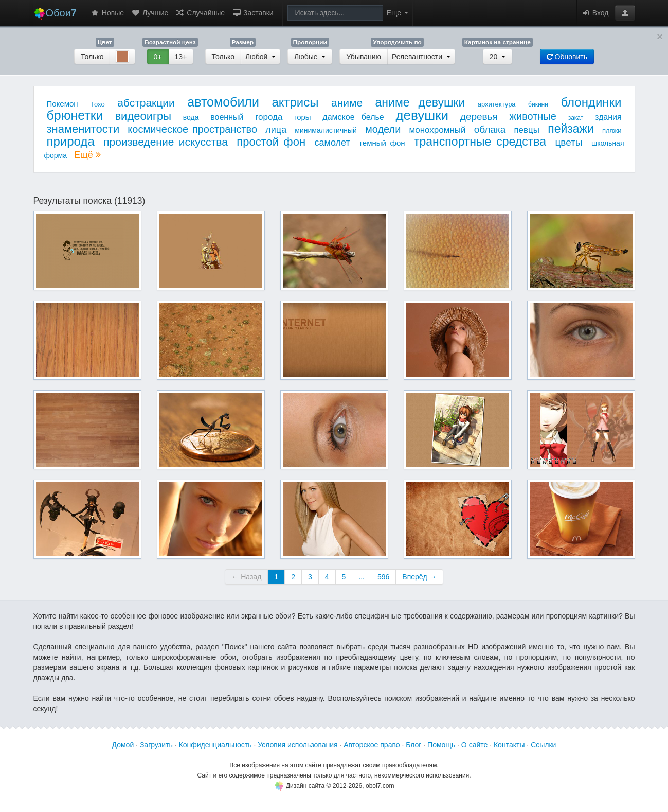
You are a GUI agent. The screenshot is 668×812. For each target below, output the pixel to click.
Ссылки (543, 745)
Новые (107, 13)
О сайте (474, 745)
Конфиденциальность (215, 745)
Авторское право (372, 745)
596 (383, 577)
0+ (158, 57)
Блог (413, 745)
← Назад (246, 577)
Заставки (253, 13)
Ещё (87, 155)
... (362, 577)
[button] (625, 13)
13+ (181, 57)
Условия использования (297, 745)
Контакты (509, 745)
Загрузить (156, 745)
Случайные (200, 13)
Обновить (567, 57)
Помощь (441, 745)
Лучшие (150, 13)
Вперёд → (419, 577)
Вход (595, 13)
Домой (123, 745)
